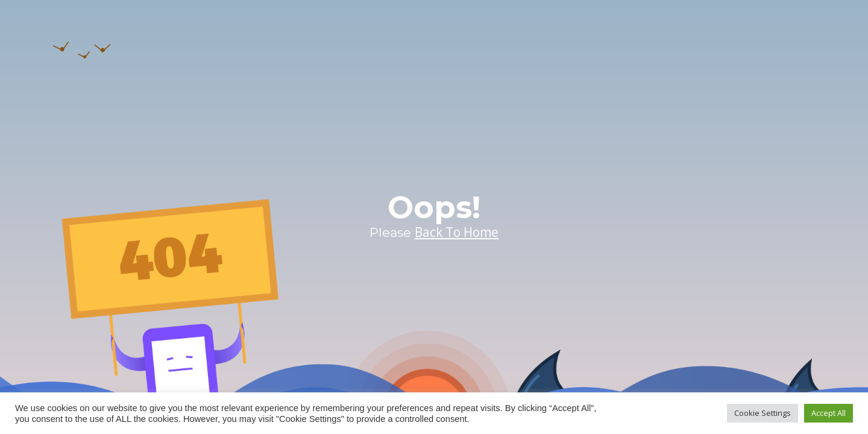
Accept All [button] (829, 413)
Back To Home (457, 232)
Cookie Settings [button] (763, 413)
